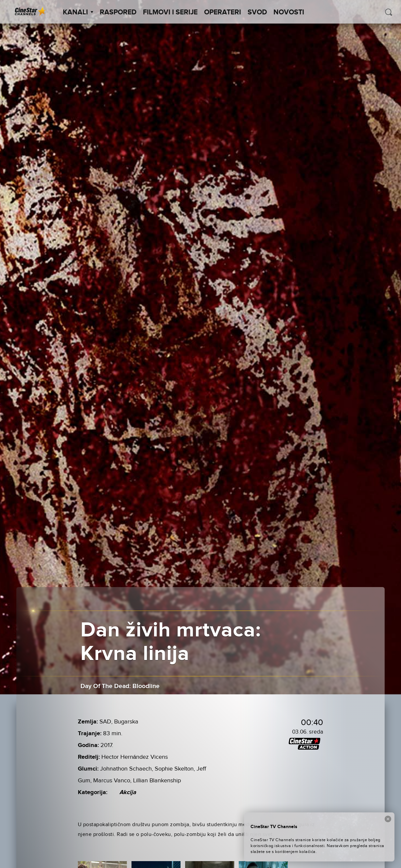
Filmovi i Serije (170, 12)
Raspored (118, 12)
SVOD (257, 12)
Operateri (223, 12)
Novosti (289, 12)
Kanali (78, 12)
